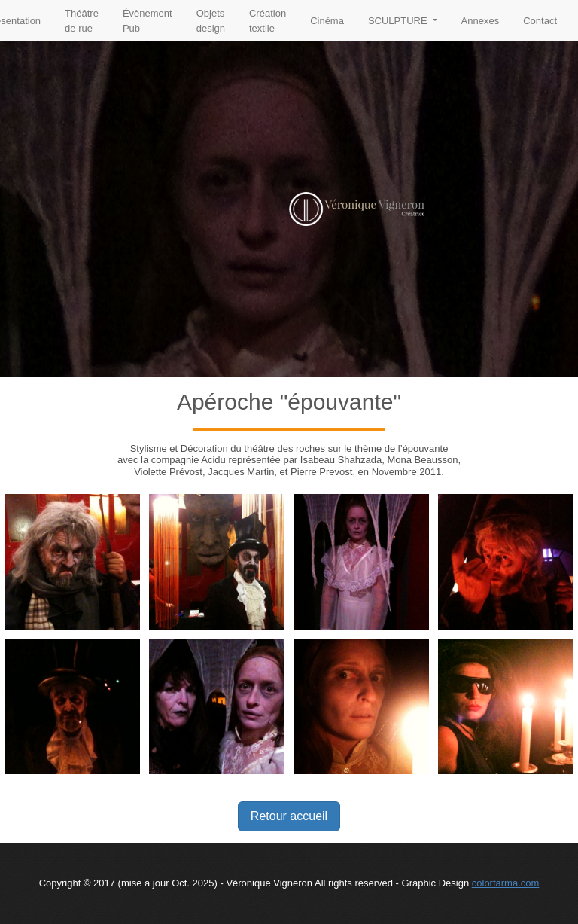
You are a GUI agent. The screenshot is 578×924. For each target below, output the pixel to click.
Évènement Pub (148, 21)
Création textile (268, 21)
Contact (540, 21)
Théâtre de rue (82, 21)
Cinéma (327, 21)
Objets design (211, 21)
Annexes (481, 21)
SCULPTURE (399, 21)
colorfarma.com (506, 883)
